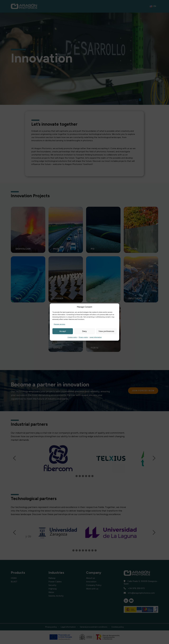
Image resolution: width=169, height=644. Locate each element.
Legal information (96, 337)
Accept (63, 331)
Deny (84, 331)
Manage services (59, 324)
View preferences (106, 331)
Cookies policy (72, 337)
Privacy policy (83, 337)
